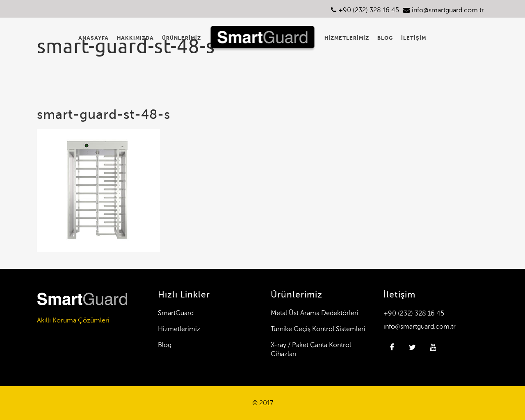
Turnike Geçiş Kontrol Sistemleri (318, 329)
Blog (165, 345)
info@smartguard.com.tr (448, 10)
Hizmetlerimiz (179, 329)
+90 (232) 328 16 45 (369, 10)
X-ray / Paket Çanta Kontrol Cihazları (311, 349)
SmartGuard (176, 313)
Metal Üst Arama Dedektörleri (315, 313)
